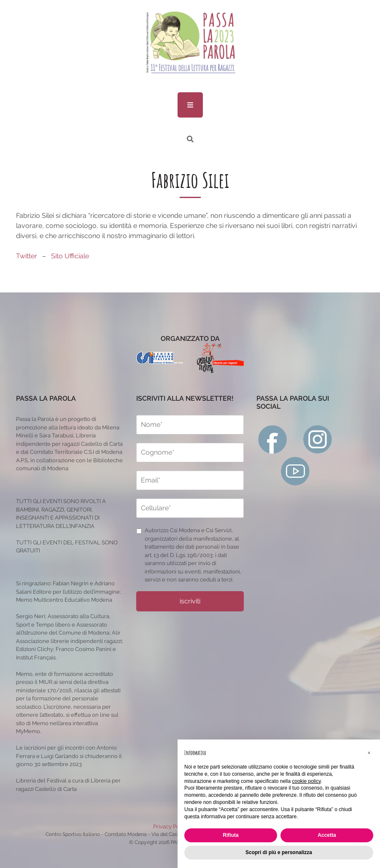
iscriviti (190, 601)
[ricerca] (190, 139)
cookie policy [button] (306, 781)
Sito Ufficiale (70, 256)
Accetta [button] (327, 835)
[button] (369, 753)
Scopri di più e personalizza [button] (279, 852)
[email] (190, 480)
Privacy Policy (171, 826)
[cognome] (190, 453)
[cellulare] (190, 508)
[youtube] (295, 471)
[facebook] (273, 439)
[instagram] (318, 439)
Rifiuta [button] (230, 835)
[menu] (190, 105)
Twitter (27, 256)
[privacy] (139, 531)
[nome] (190, 425)
